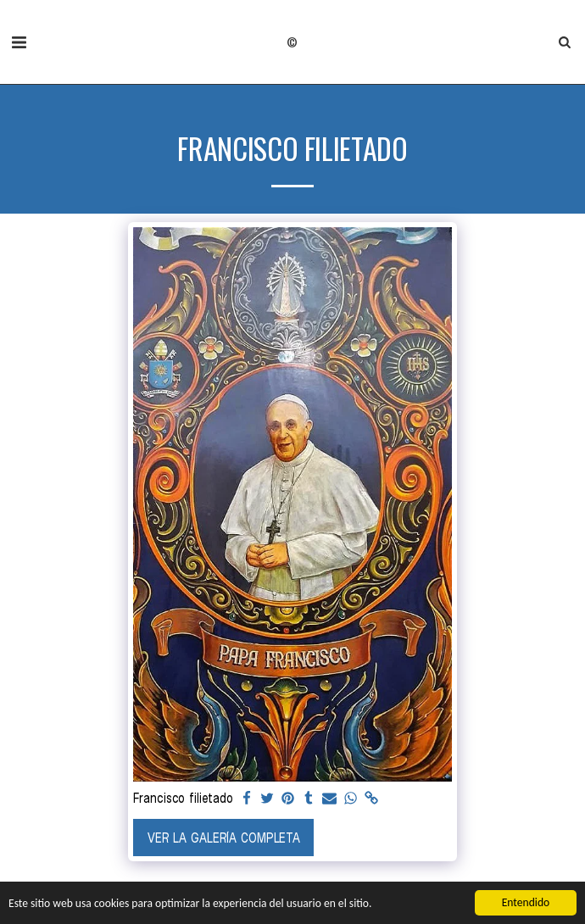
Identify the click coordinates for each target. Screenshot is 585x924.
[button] (19, 42)
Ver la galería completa (224, 838)
